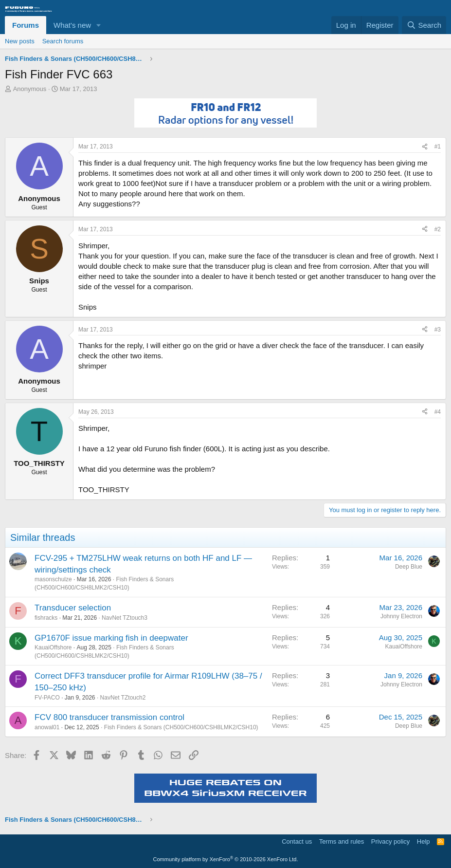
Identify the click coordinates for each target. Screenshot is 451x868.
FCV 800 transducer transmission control (109, 717)
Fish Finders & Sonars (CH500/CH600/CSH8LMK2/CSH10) (181, 727)
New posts (20, 41)
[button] (99, 25)
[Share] (425, 147)
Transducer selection (73, 608)
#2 (438, 229)
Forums (26, 25)
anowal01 (47, 727)
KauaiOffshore (53, 647)
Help (424, 841)
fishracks (46, 618)
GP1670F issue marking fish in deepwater (111, 638)
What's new (72, 25)
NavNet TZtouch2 (123, 698)
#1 (438, 147)
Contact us (297, 841)
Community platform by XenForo (226, 859)
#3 (438, 330)
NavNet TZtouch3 (125, 618)
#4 (438, 412)
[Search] (424, 25)
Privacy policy (390, 841)
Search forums (63, 41)
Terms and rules (342, 841)
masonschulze (53, 579)
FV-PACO (47, 698)
